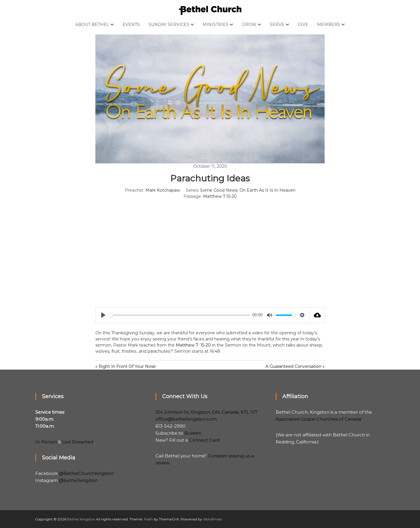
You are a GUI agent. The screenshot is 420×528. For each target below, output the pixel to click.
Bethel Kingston (81, 519)
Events (131, 25)
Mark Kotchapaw (163, 190)
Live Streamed (78, 442)
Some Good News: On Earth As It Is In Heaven (248, 190)
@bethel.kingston (78, 480)
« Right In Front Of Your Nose (126, 366)
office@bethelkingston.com (186, 419)
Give (303, 25)
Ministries (216, 25)
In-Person (46, 442)
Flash (148, 519)
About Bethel (92, 25)
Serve (277, 25)
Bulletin (193, 433)
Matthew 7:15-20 (220, 196)
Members (329, 25)
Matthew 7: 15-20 (193, 345)
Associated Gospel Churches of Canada (318, 419)
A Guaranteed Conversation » (295, 366)
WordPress (212, 519)
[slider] (180, 315)
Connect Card (204, 440)
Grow (249, 25)
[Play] (103, 315)
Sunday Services (169, 25)
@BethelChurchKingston (86, 473)
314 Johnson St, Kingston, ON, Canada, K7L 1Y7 (206, 412)
